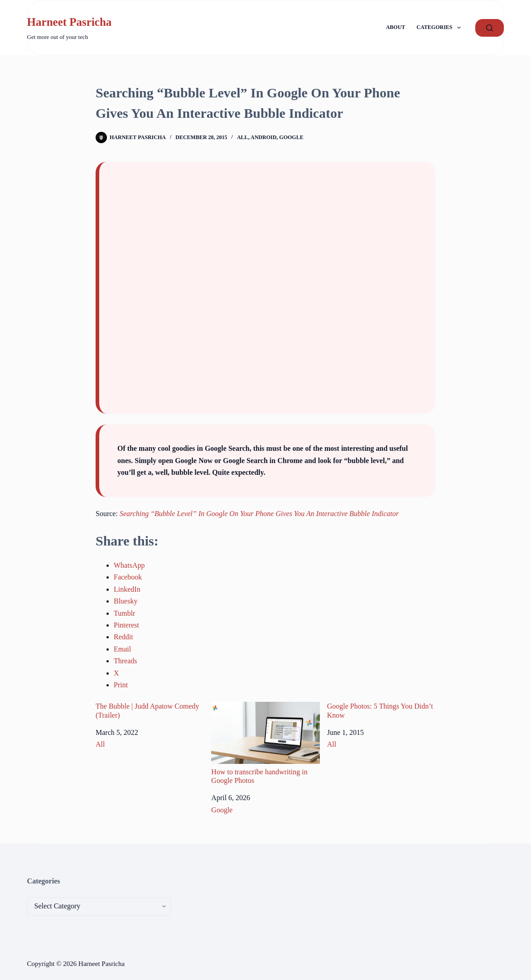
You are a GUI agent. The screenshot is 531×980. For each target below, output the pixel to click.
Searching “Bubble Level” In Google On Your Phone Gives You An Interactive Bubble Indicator (259, 514)
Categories (440, 28)
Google (291, 137)
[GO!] (490, 28)
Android (263, 137)
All (243, 137)
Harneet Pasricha (70, 22)
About (396, 27)
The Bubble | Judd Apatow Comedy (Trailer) (147, 710)
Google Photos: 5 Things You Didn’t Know (380, 710)
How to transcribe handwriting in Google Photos (265, 743)
